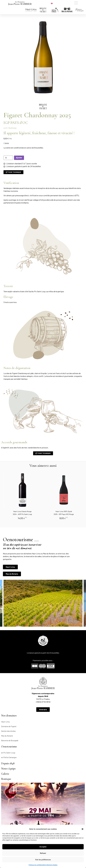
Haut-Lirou (5, 722)
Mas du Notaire (7, 736)
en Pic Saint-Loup (8, 753)
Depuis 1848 (8, 763)
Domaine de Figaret (9, 726)
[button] (82, 829)
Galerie (5, 774)
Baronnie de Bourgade (10, 740)
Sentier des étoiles (8, 731)
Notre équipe (8, 769)
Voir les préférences (43, 860)
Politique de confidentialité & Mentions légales (43, 865)
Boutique (6, 779)
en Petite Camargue (9, 757)
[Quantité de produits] (8, 158)
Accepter (43, 847)
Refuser (43, 853)
